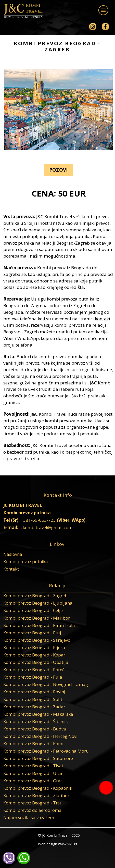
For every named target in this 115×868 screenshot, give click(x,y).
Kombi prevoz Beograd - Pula (33, 677)
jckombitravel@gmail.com (46, 527)
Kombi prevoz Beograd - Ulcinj (34, 773)
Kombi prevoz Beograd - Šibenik (36, 721)
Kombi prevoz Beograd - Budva (35, 729)
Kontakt (11, 569)
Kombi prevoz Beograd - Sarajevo (37, 640)
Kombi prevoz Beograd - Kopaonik (38, 788)
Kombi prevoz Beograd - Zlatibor (36, 795)
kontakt (103, 319)
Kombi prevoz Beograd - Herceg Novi (40, 736)
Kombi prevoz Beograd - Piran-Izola (39, 625)
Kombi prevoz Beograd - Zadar (34, 707)
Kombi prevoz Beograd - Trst (32, 803)
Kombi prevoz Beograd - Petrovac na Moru (46, 751)
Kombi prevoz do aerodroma (32, 810)
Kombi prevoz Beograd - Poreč (34, 670)
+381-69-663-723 (38, 520)
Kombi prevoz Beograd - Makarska (38, 714)
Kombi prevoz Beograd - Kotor (34, 744)
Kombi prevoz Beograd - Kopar (34, 655)
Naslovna (13, 554)
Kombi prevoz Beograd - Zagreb (35, 596)
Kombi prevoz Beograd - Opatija (36, 662)
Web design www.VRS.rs (58, 844)
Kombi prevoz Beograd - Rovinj (34, 692)
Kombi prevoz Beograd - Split (33, 699)
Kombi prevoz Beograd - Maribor (37, 618)
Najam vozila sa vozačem (29, 818)
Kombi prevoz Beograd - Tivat (33, 766)
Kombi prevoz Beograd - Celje (33, 610)
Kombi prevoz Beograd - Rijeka (34, 647)
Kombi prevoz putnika (26, 562)
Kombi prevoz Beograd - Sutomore (38, 758)
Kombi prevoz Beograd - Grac (33, 781)
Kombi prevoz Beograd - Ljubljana (38, 603)
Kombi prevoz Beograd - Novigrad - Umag (46, 684)
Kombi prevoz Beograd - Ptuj (32, 633)
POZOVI (59, 170)
